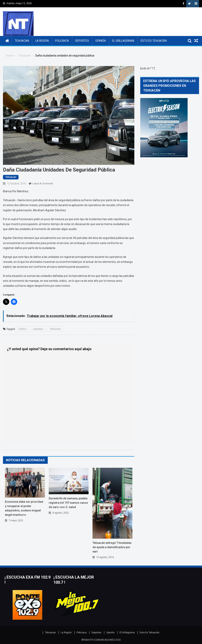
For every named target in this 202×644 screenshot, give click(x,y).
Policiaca (62, 41)
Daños (22, 329)
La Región (42, 41)
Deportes (82, 41)
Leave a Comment (43, 183)
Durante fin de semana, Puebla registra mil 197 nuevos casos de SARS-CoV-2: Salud (68, 503)
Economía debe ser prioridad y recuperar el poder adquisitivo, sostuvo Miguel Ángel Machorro (24, 508)
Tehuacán (55, 329)
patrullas (38, 329)
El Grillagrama (123, 41)
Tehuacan (22, 41)
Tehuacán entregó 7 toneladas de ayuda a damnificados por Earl (112, 547)
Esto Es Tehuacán (154, 41)
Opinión (101, 41)
